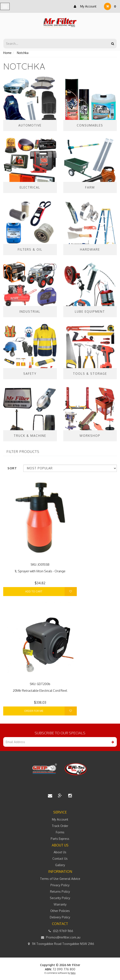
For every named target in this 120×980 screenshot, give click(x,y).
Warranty (60, 904)
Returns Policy (60, 892)
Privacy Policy (60, 885)
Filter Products (23, 452)
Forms (60, 832)
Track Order (60, 826)
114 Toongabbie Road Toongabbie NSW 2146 (60, 944)
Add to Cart (34, 591)
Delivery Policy (60, 917)
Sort (12, 468)
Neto (73, 973)
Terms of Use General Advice (60, 879)
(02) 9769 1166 (60, 931)
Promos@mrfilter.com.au (60, 937)
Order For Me (34, 711)
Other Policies (60, 911)
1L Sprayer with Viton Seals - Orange (40, 571)
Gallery (60, 865)
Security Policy (60, 898)
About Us (60, 852)
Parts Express (60, 839)
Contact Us (60, 859)
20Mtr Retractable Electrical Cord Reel (40, 691)
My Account (84, 6)
